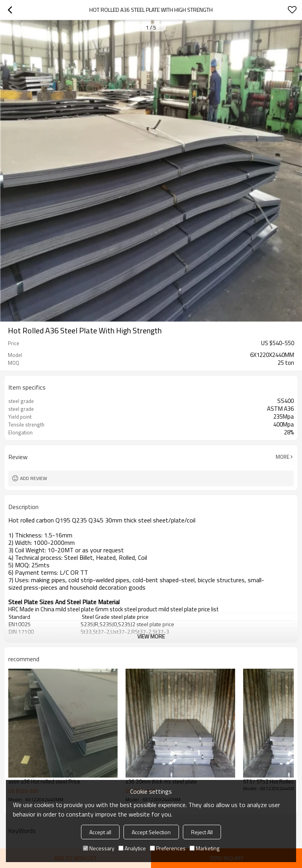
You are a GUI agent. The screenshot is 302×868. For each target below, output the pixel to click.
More (283, 457)
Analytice (132, 848)
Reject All (202, 832)
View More (151, 636)
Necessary (99, 848)
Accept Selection (151, 832)
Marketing (204, 848)
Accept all (100, 832)
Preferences (168, 848)
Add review (34, 478)
